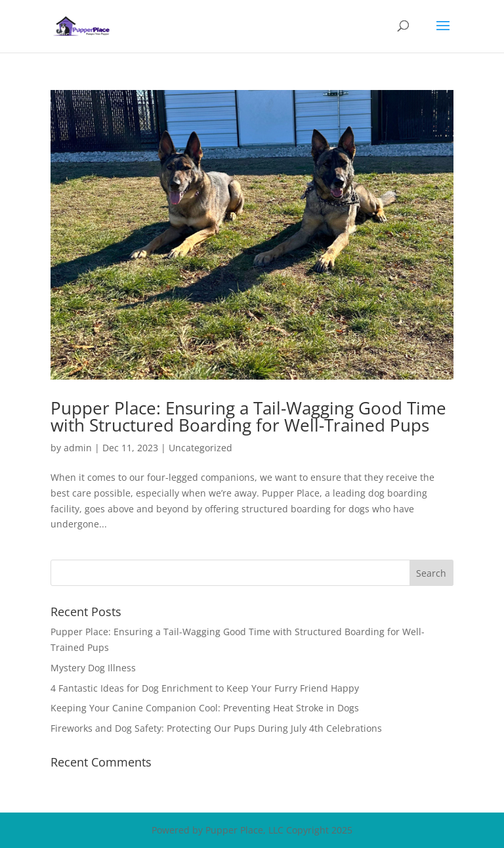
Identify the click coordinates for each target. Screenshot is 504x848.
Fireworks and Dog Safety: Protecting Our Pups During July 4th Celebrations (216, 728)
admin (78, 448)
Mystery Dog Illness (93, 668)
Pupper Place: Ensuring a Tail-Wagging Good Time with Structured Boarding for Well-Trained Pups (248, 416)
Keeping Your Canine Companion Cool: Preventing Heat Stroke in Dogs (205, 708)
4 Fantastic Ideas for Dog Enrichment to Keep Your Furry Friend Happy (205, 688)
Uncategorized (200, 448)
